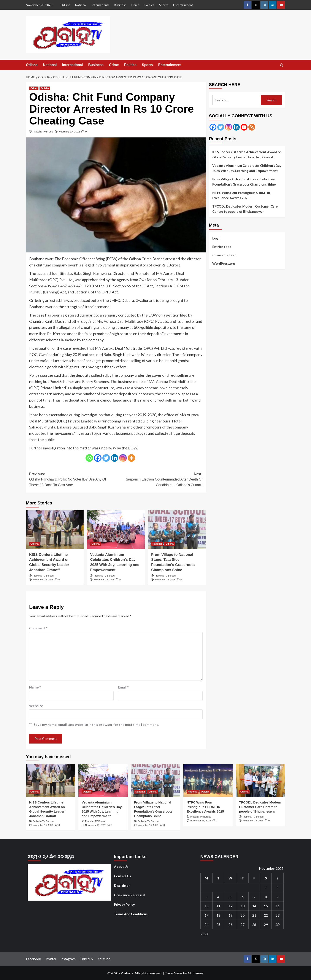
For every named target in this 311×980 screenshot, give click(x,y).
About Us (121, 867)
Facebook (33, 959)
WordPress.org (224, 263)
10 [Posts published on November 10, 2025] (206, 906)
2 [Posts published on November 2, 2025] (277, 888)
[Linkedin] (115, 458)
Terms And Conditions (131, 914)
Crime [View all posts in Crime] (34, 88)
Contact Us (123, 876)
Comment (38, 628)
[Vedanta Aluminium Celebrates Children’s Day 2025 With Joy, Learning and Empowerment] (116, 529)
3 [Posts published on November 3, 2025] (206, 897)
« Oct (204, 934)
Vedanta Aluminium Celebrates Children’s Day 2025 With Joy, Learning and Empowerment (247, 168)
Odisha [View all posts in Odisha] (45, 88)
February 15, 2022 (69, 132)
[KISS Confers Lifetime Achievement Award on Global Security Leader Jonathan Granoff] (55, 529)
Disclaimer (122, 885)
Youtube (104, 959)
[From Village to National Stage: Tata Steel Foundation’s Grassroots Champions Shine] (177, 529)
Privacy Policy (124, 904)
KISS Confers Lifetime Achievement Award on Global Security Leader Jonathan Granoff (247, 154)
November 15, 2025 (43, 580)
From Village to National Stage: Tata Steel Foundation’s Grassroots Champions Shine (244, 182)
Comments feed (224, 255)
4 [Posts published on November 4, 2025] (218, 897)
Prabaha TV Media (43, 132)
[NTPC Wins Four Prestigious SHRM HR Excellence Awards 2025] (208, 780)
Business (120, 5)
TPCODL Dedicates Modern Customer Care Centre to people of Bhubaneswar (245, 209)
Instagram (68, 959)
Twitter (51, 959)
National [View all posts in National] (157, 544)
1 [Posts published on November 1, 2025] (266, 888)
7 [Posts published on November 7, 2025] (254, 897)
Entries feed (222, 247)
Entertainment (183, 5)
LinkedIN (87, 959)
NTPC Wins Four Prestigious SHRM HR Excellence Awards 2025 (241, 195)
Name (35, 687)
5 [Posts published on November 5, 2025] (230, 897)
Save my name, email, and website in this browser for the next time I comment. (96, 724)
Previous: (72, 480)
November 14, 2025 (253, 821)
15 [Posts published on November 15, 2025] (266, 906)
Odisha (65, 5)
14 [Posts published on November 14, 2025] (254, 906)
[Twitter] (106, 458)
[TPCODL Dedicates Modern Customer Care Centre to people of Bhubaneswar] (260, 780)
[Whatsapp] (89, 458)
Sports (164, 5)
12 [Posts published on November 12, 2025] (230, 906)
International (100, 5)
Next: (159, 480)
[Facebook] (98, 458)
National (81, 5)
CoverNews (173, 973)
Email (123, 687)
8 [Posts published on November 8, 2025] (266, 897)
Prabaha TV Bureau (43, 576)
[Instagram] (123, 458)
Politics (149, 5)
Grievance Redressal (130, 895)
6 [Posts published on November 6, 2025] (243, 897)
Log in (217, 238)
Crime (135, 5)
